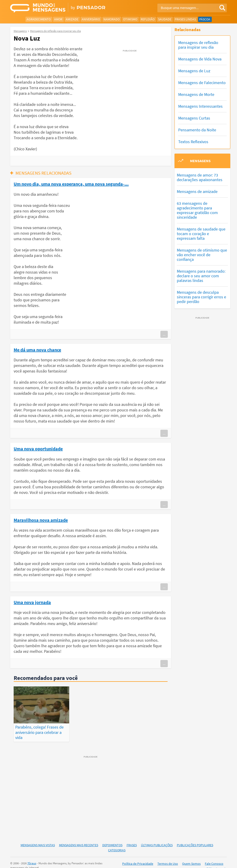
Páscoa (205, 19)
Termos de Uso (168, 855)
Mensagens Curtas (194, 118)
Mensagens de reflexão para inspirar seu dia (198, 45)
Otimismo (130, 19)
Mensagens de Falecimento (202, 83)
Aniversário (91, 19)
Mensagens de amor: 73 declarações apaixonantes (200, 177)
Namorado (112, 19)
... (164, 334)
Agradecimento (39, 19)
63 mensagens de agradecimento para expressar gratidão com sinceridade (197, 210)
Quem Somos (191, 855)
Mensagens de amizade (197, 191)
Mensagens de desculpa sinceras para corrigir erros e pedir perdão (201, 297)
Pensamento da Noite (197, 130)
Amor (58, 19)
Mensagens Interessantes (200, 106)
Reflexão (148, 19)
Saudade (165, 19)
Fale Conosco (214, 855)
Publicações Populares (195, 837)
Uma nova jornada (32, 602)
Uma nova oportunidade (38, 448)
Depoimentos (112, 837)
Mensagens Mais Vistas (38, 837)
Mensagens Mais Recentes (79, 837)
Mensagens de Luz (194, 71)
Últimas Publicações (157, 837)
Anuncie (221, 861)
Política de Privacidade (138, 855)
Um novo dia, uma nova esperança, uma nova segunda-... (71, 184)
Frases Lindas (185, 19)
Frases (132, 837)
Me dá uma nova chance (37, 350)
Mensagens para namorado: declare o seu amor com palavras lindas (201, 276)
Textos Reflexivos (193, 142)
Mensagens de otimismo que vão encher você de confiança (202, 255)
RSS (209, 861)
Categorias (117, 842)
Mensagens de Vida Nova (200, 59)
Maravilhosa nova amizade (41, 520)
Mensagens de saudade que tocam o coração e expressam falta (201, 234)
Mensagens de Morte (196, 94)
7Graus (32, 855)
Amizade (72, 19)
